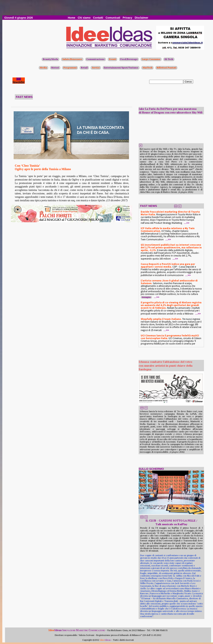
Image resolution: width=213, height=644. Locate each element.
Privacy (127, 18)
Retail (84, 68)
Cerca (188, 82)
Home (72, 18)
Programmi (70, 68)
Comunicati (113, 18)
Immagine (146, 297)
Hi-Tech (169, 59)
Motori (55, 68)
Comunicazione (95, 59)
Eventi (113, 59)
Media (43, 68)
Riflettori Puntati (166, 68)
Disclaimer (141, 18)
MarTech (148, 68)
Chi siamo (84, 18)
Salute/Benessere (72, 59)
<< (176, 206)
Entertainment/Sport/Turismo (121, 68)
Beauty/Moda (50, 59)
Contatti (98, 18)
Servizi (96, 68)
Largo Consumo (151, 59)
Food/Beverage (129, 59)
